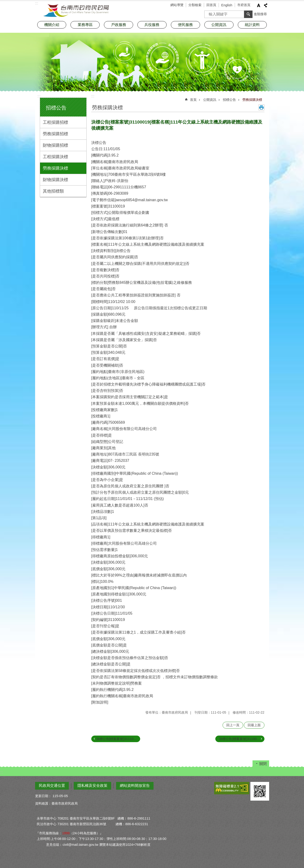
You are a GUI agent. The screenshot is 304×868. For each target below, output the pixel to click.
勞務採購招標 (55, 134)
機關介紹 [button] (52, 25)
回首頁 (211, 5)
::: (39, 96)
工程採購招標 (55, 122)
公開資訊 (210, 100)
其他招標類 (53, 191)
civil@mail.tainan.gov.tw (80, 845)
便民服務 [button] (185, 25)
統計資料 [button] (252, 25)
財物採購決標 (55, 180)
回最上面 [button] (254, 725)
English (227, 5)
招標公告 (56, 108)
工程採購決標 (55, 157)
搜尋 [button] (248, 14)
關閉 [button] (263, 764)
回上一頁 (233, 725)
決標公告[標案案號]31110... (116, 739)
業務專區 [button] (85, 25)
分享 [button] (266, 5)
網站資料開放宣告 (135, 786)
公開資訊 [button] (219, 25)
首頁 (193, 100)
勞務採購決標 (55, 168)
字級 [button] (259, 5)
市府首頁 (244, 5)
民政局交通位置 (52, 786)
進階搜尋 (260, 14)
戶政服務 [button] (119, 25)
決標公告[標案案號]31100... (239, 739)
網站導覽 (177, 5)
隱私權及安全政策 (92, 786)
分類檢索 (195, 5)
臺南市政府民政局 (76, 11)
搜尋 (208, 13)
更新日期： (43, 796)
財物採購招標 (55, 145)
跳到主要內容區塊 (2, 2)
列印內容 (261, 107)
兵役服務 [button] (152, 25)
